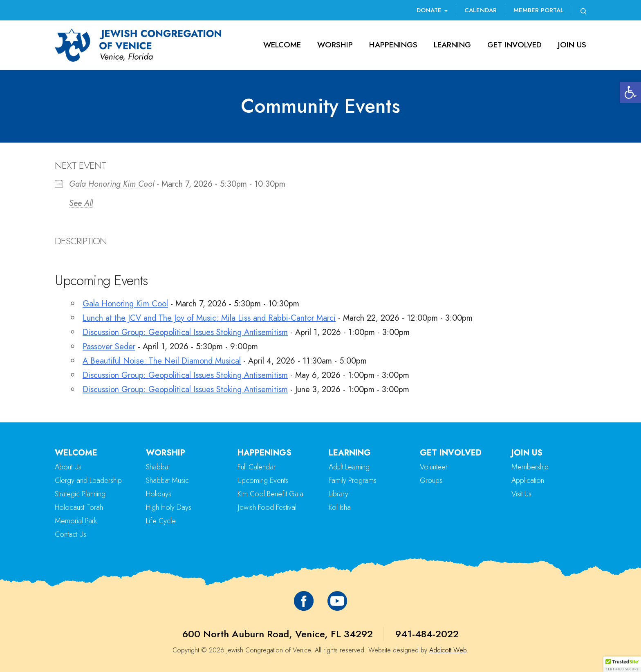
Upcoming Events (263, 480)
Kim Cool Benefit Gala (270, 494)
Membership (530, 467)
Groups (431, 480)
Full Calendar (257, 467)
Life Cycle (161, 521)
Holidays (159, 494)
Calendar (481, 10)
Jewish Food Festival (267, 507)
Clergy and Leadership (88, 480)
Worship (335, 45)
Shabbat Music (167, 480)
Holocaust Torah (79, 507)
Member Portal (539, 10)
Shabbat (158, 467)
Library (338, 494)
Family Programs (353, 480)
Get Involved (514, 45)
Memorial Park (76, 521)
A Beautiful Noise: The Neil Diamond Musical (162, 361)
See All (81, 203)
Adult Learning (349, 467)
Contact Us (71, 534)
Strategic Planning (80, 494)
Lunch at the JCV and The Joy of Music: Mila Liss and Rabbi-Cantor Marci (209, 318)
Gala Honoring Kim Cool (112, 184)
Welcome (282, 45)
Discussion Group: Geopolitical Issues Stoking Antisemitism (185, 332)
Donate (432, 10)
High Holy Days (169, 507)
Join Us (572, 45)
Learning (452, 45)
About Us (68, 467)
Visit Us (521, 494)
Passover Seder (109, 347)
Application (528, 480)
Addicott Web (448, 650)
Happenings (393, 45)
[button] (630, 92)
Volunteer (434, 467)
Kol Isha (340, 507)
